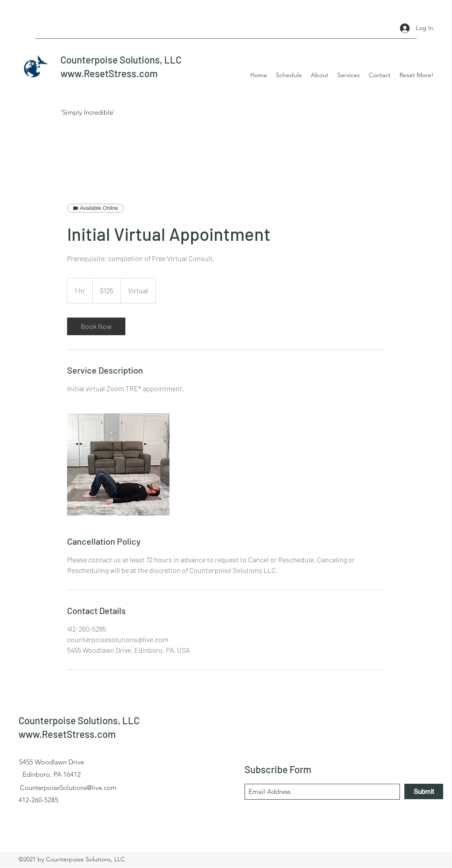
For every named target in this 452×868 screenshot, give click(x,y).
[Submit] (424, 791)
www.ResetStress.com (109, 73)
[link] (96, 326)
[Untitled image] (118, 464)
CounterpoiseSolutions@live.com (68, 788)
